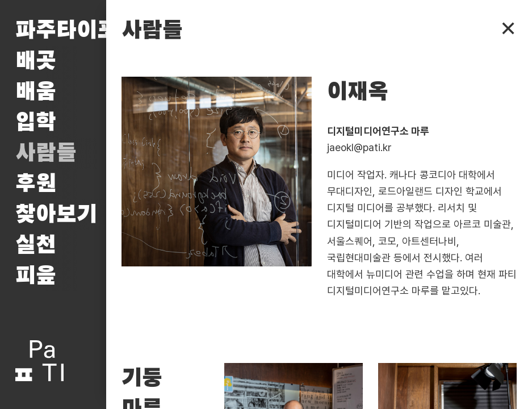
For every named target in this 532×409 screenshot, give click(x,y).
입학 (36, 123)
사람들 (46, 153)
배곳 (36, 61)
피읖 (36, 276)
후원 (36, 184)
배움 (36, 92)
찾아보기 (56, 215)
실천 (36, 245)
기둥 (142, 378)
